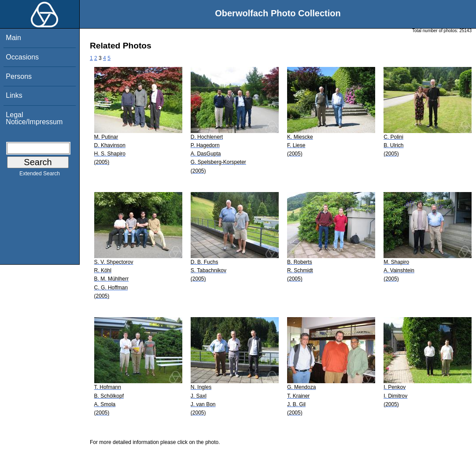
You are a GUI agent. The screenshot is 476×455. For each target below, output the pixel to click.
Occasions (22, 57)
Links (14, 95)
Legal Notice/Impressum (34, 118)
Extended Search (40, 175)
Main (13, 38)
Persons (19, 76)
